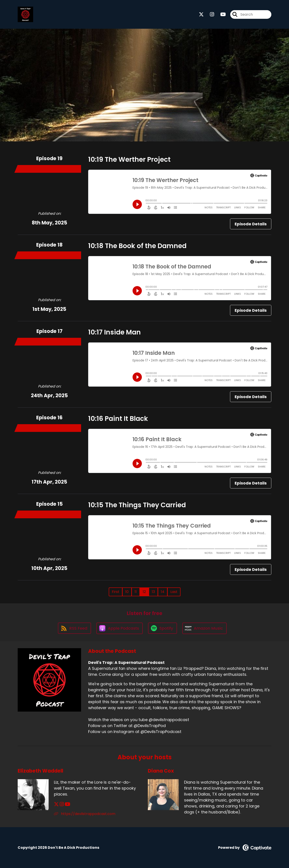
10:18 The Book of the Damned (137, 246)
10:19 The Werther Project (129, 160)
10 (127, 592)
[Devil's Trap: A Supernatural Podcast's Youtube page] (220, 14)
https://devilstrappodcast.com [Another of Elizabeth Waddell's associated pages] (85, 814)
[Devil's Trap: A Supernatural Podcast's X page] (201, 14)
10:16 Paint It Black (118, 419)
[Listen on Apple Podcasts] (120, 628)
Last (174, 592)
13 (153, 592)
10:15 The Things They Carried (137, 505)
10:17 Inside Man (114, 332)
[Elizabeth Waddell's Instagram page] (62, 804)
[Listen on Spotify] (162, 628)
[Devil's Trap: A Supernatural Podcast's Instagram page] (209, 14)
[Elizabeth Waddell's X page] (56, 804)
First (116, 592)
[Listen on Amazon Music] (205, 628)
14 (163, 592)
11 (136, 592)
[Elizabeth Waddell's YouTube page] (67, 804)
